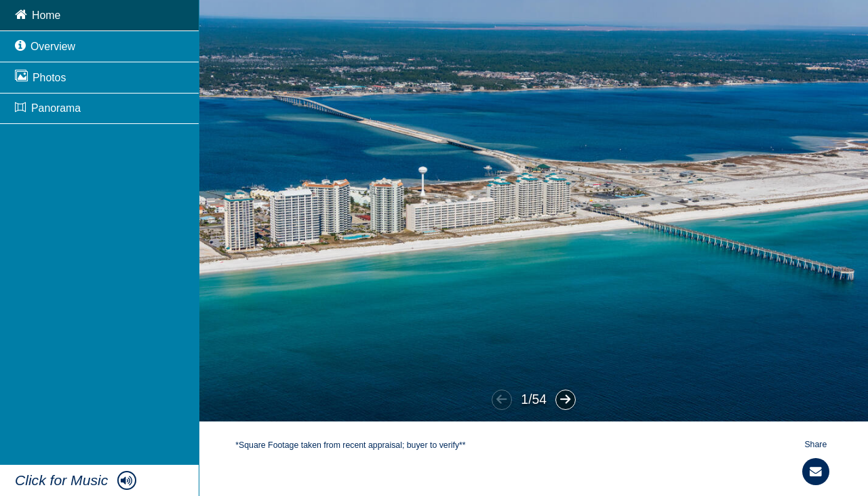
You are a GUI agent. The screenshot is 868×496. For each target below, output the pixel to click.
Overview (45, 45)
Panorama (48, 108)
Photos (40, 76)
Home (38, 14)
